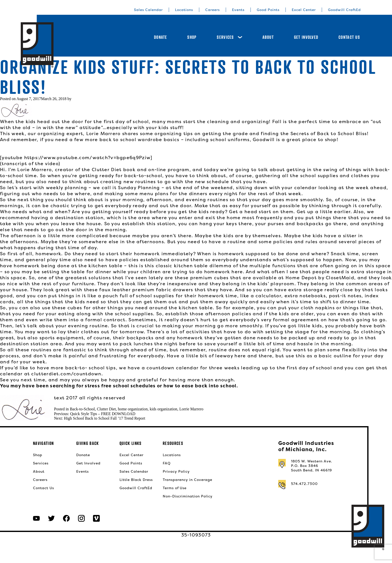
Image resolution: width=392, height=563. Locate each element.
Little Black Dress (136, 480)
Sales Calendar (148, 10)
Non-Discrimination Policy (188, 496)
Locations (184, 10)
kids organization (163, 409)
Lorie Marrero (103, 133)
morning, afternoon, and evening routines (175, 200)
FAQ (167, 463)
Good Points (268, 10)
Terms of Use (175, 488)
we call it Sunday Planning (126, 188)
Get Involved (306, 37)
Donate (161, 37)
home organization (133, 409)
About (268, 37)
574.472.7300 (304, 484)
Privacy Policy (176, 471)
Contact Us (349, 37)
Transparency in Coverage (187, 480)
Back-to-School (82, 409)
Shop (192, 37)
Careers (212, 10)
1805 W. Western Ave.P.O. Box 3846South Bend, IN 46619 (312, 466)
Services (229, 37)
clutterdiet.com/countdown (66, 374)
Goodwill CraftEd (344, 10)
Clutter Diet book (114, 170)
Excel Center (304, 10)
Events (238, 10)
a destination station (77, 218)
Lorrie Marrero (191, 409)
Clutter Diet (106, 409)
